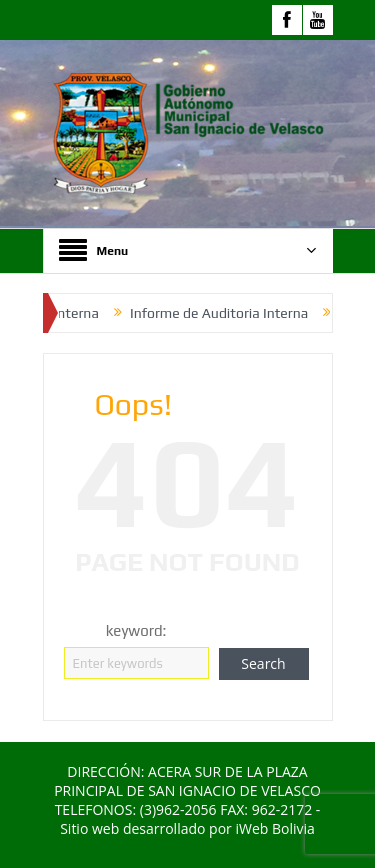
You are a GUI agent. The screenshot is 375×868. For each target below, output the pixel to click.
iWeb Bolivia (274, 828)
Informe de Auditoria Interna (225, 313)
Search (263, 663)
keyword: (136, 630)
